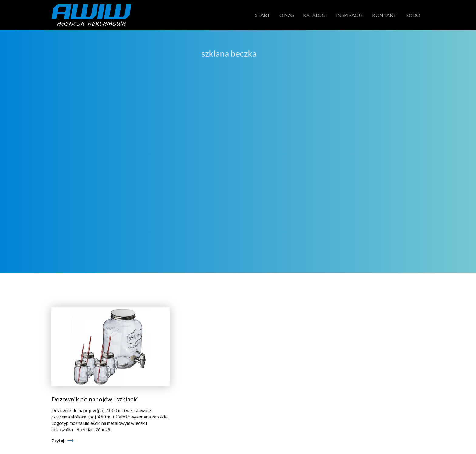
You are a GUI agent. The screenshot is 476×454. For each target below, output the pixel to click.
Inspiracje (350, 15)
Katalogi (315, 15)
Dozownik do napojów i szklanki (95, 399)
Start (263, 15)
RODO (413, 15)
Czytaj (58, 440)
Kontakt (384, 15)
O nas (287, 15)
